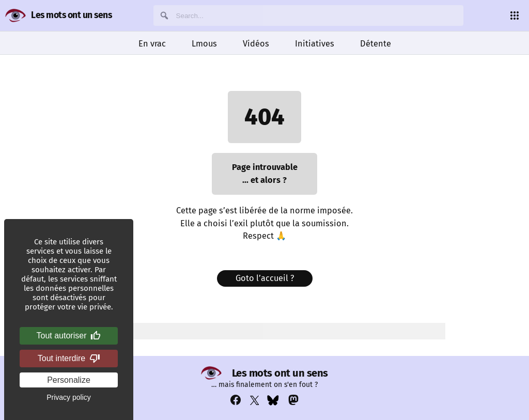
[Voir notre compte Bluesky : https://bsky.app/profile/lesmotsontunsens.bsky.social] (273, 400)
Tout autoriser (69, 336)
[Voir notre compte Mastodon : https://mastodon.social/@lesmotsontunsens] (293, 400)
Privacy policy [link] (69, 397)
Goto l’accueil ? (265, 278)
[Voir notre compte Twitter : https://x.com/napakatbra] (255, 400)
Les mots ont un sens (71, 15)
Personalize (69, 380)
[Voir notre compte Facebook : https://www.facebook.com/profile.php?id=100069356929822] (236, 400)
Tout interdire (69, 359)
